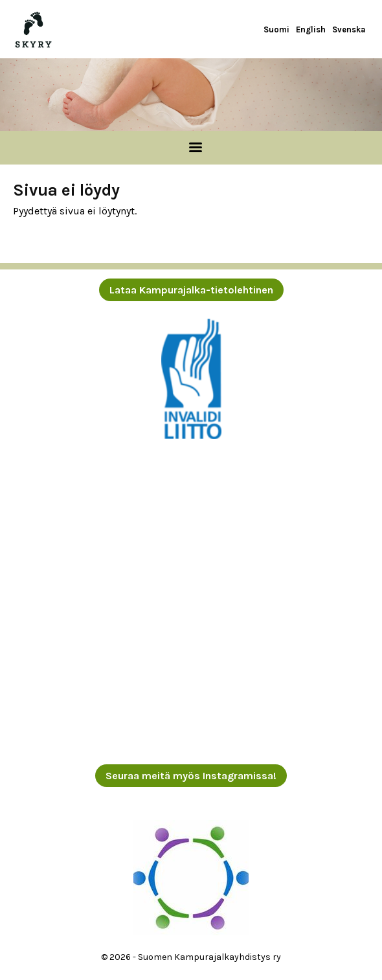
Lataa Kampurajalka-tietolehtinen (191, 290)
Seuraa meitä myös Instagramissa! (191, 776)
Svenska (349, 29)
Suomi (276, 29)
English (311, 29)
